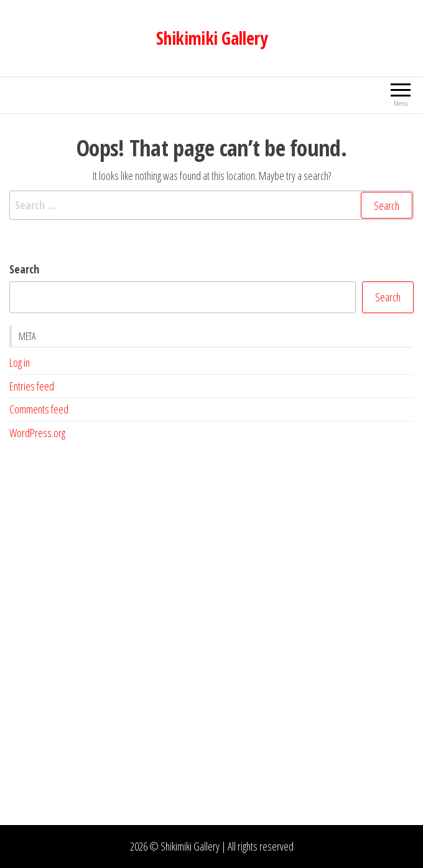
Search (24, 269)
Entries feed (32, 386)
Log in (20, 362)
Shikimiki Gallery (211, 38)
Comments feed (39, 409)
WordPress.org (37, 433)
